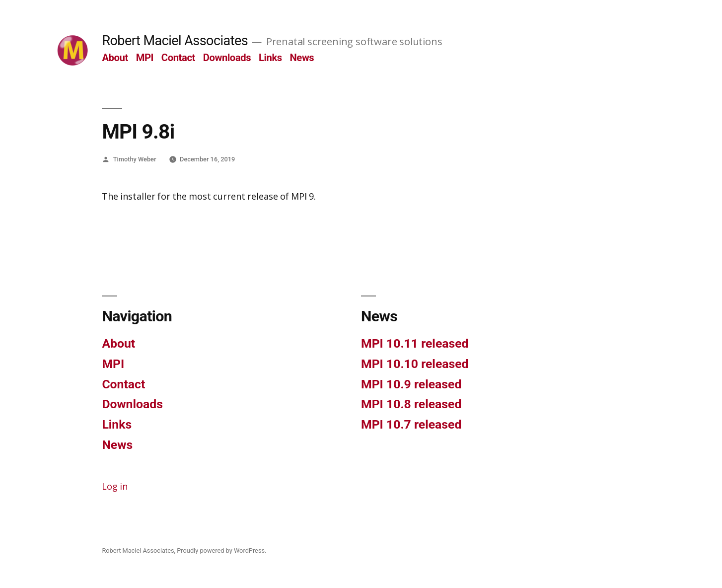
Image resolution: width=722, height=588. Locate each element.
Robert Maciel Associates (175, 41)
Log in (115, 487)
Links (270, 58)
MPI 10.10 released (415, 364)
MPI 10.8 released (411, 404)
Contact (178, 58)
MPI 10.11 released (415, 343)
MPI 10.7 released (411, 424)
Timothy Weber (135, 159)
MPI (145, 58)
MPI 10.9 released (411, 384)
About (115, 58)
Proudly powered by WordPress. (221, 551)
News (302, 58)
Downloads (227, 58)
